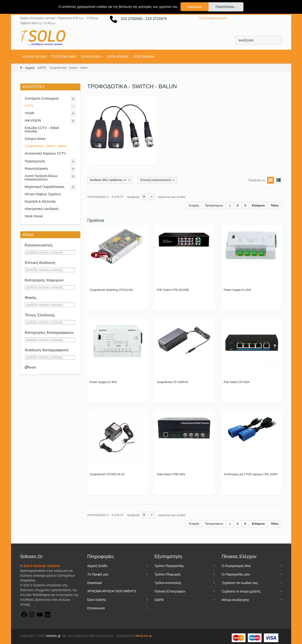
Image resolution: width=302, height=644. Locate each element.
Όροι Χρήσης (118, 57)
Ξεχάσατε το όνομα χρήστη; (241, 591)
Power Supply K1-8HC (103, 382)
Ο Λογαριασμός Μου (236, 566)
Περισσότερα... (226, 7)
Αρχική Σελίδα (35, 57)
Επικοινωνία (144, 57)
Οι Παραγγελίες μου (236, 574)
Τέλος (275, 205)
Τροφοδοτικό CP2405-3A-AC (107, 474)
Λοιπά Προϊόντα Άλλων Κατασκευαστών (41, 178)
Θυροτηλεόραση (36, 169)
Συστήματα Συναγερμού (42, 98)
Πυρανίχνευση (35, 161)
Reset (30, 367)
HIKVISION (33, 120)
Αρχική (30, 68)
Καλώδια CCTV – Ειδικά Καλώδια (42, 130)
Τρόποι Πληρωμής (168, 574)
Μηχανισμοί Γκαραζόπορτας (45, 187)
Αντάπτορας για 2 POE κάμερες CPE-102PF (251, 474)
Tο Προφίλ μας (64, 57)
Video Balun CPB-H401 (171, 474)
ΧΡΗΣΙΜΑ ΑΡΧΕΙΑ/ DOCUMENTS (112, 591)
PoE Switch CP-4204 (237, 382)
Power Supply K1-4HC (237, 290)
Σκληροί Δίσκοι (35, 139)
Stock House (34, 216)
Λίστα (278, 180)
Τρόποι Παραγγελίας (169, 566)
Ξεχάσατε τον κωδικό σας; (240, 583)
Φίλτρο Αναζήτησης (235, 600)
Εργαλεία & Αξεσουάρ (40, 201)
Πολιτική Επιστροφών (170, 591)
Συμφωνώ (195, 7)
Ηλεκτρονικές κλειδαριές (42, 209)
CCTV (42, 68)
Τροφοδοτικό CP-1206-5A (172, 382)
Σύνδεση (205, 18)
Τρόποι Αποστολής (168, 583)
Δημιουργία (220, 18)
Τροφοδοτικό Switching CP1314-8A (111, 290)
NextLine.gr (144, 636)
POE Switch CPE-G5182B (173, 290)
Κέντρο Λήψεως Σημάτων (43, 194)
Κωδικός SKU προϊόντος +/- (108, 180)
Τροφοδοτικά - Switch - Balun (46, 146)
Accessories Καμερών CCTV (45, 153)
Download (92, 57)
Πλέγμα (270, 180)
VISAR (30, 113)
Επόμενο (258, 205)
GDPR (159, 600)
